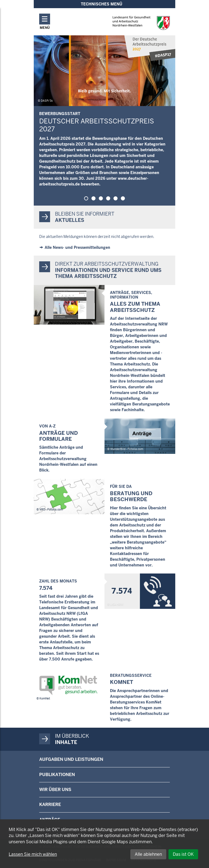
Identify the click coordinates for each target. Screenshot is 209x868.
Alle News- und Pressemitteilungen (77, 247)
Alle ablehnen (148, 854)
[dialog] (104, 844)
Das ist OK (183, 854)
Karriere (50, 805)
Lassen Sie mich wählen (33, 854)
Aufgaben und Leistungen (71, 759)
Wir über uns (55, 790)
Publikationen (57, 775)
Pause (169, 197)
